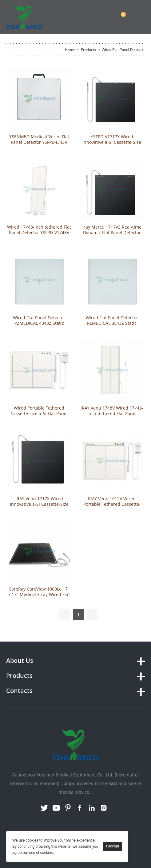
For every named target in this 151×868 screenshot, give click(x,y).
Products (88, 50)
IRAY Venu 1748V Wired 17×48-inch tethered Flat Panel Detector (112, 414)
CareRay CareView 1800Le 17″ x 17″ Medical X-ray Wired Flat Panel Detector (39, 595)
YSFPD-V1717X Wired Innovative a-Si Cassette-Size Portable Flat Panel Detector (112, 142)
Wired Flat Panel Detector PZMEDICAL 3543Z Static (112, 320)
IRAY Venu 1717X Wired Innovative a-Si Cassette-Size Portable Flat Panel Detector (39, 504)
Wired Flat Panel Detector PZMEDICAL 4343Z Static (39, 320)
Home (70, 50)
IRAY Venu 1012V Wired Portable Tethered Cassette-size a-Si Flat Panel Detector (112, 504)
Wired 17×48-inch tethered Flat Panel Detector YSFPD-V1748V (39, 230)
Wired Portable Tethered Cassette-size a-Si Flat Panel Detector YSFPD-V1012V (39, 414)
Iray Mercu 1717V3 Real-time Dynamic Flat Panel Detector (112, 230)
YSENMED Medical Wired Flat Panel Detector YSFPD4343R (39, 139)
